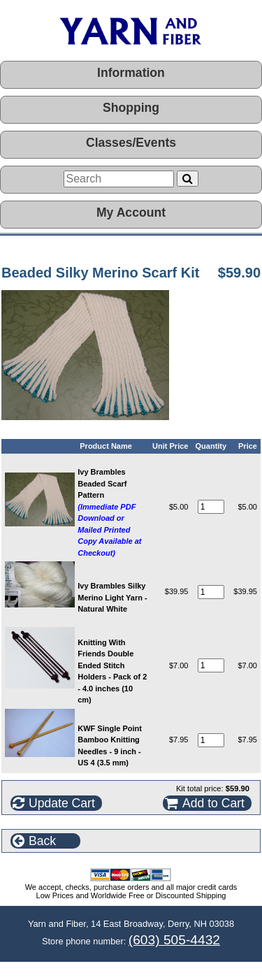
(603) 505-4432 (174, 940)
